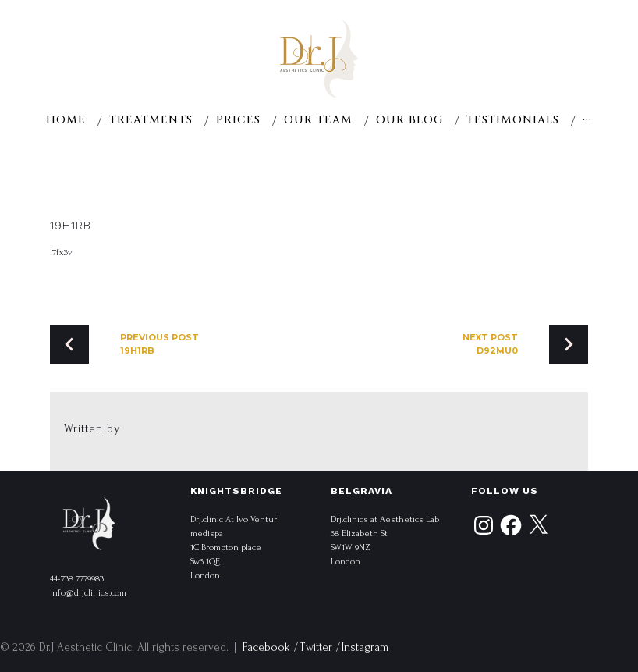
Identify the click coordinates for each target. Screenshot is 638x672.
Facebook (266, 647)
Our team (318, 120)
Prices (238, 120)
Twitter (316, 647)
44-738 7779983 (77, 579)
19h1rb (71, 226)
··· (587, 120)
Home (66, 120)
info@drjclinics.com (88, 593)
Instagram (365, 647)
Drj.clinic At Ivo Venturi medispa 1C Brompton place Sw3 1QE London (235, 548)
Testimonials (513, 120)
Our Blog (409, 120)
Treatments (151, 120)
